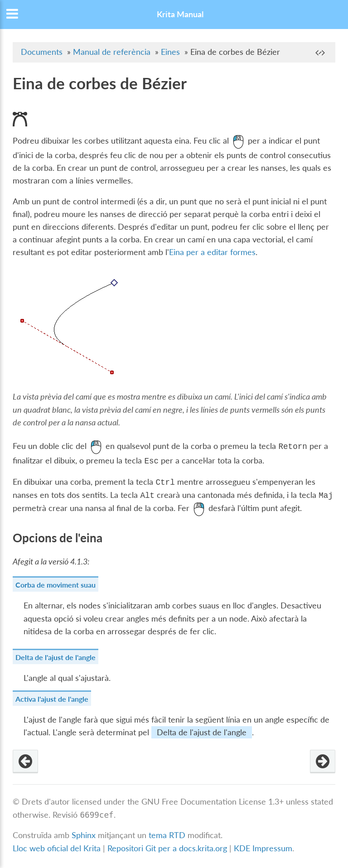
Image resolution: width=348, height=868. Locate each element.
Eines (170, 52)
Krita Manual (180, 14)
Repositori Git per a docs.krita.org (167, 848)
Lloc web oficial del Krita (57, 848)
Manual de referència (112, 52)
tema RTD (167, 836)
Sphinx (84, 836)
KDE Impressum (263, 848)
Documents (42, 52)
